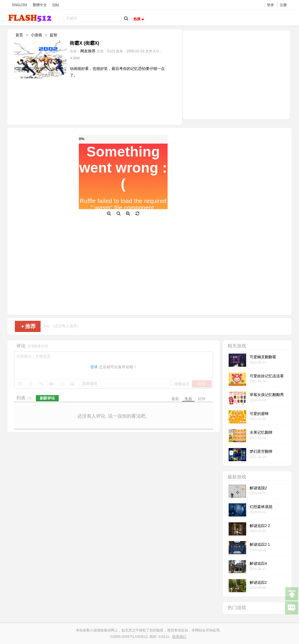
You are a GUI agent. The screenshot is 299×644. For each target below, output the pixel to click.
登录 (270, 5)
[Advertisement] (236, 74)
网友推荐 (88, 51)
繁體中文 (40, 5)
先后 (188, 399)
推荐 (28, 326)
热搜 (140, 19)
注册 (283, 5)
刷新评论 (47, 398)
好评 (202, 399)
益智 (53, 35)
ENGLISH (20, 5)
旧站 (56, 5)
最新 (175, 399)
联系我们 (179, 637)
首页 (19, 35)
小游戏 (36, 35)
